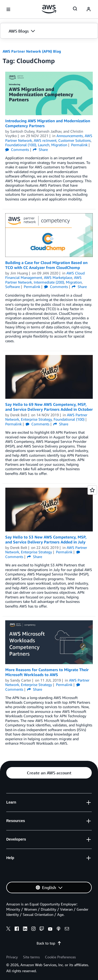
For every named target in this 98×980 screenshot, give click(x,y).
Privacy (12, 957)
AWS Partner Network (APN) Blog (32, 51)
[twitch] (42, 929)
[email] (67, 929)
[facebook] (17, 929)
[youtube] (50, 929)
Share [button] (40, 149)
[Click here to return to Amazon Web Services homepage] (49, 9)
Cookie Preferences (60, 957)
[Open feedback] (92, 490)
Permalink (79, 145)
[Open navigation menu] (8, 9)
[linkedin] (25, 929)
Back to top (49, 943)
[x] (8, 929)
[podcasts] (59, 929)
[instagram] (33, 929)
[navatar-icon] (89, 9)
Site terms (31, 957)
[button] (49, 31)
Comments (17, 149)
